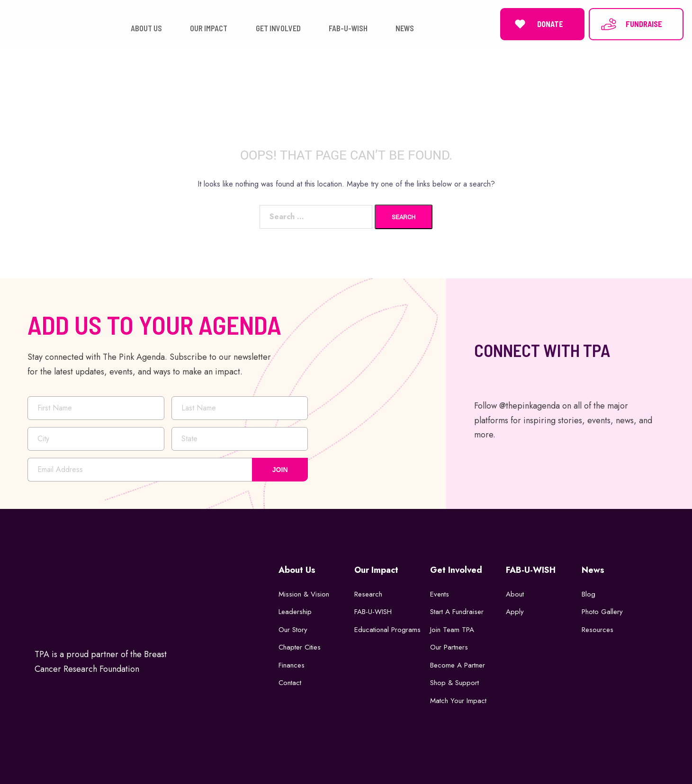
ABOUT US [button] (146, 28)
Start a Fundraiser (457, 612)
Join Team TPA (452, 630)
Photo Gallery (602, 612)
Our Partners (449, 647)
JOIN (280, 469)
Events (440, 594)
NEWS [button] (405, 28)
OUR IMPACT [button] (209, 28)
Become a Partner (458, 665)
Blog (589, 594)
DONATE (537, 24)
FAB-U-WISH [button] (348, 28)
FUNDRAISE (631, 24)
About (515, 594)
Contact (290, 683)
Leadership (295, 612)
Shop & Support (454, 683)
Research (368, 594)
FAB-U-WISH (373, 612)
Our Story (293, 630)
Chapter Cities (300, 647)
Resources (598, 630)
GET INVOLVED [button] (278, 28)
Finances (292, 665)
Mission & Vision (304, 594)
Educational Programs (387, 630)
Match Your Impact (458, 701)
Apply (515, 612)
